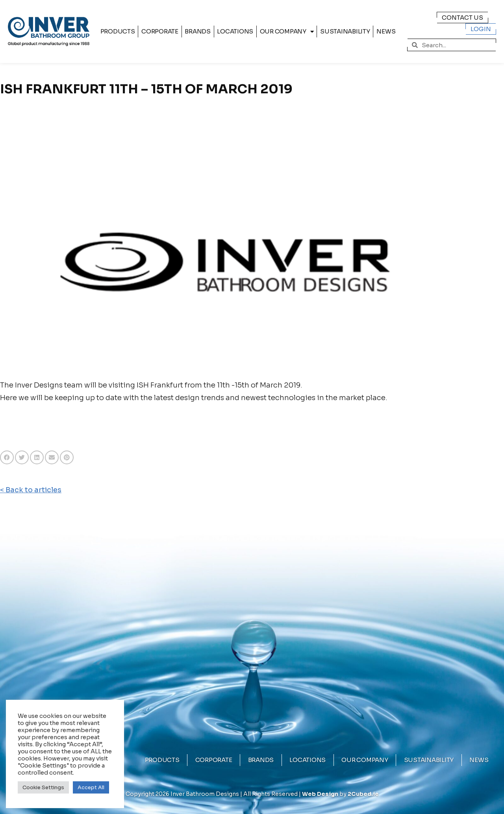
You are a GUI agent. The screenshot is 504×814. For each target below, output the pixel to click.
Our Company (287, 32)
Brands (198, 31)
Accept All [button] (91, 787)
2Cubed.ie (363, 794)
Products (118, 31)
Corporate (160, 31)
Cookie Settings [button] (43, 787)
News (386, 31)
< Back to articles (31, 490)
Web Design (320, 794)
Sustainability (345, 31)
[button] (7, 457)
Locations (235, 31)
